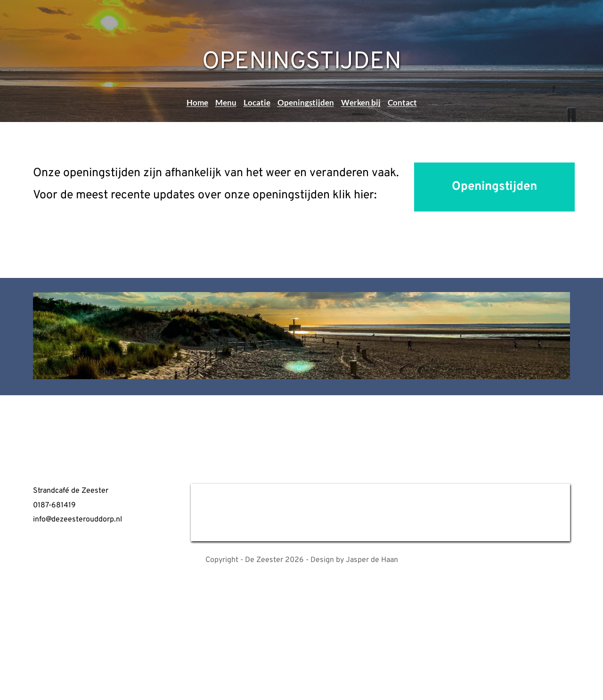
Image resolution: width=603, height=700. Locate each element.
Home (197, 102)
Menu (226, 102)
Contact (402, 102)
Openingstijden (306, 102)
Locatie (257, 102)
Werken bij (361, 102)
